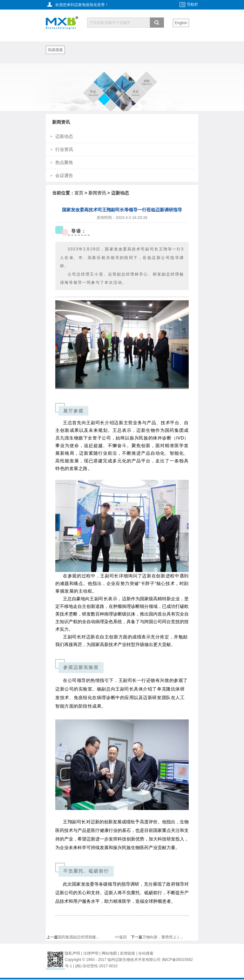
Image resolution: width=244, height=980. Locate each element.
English (181, 23)
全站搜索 (146, 953)
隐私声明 (72, 953)
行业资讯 (64, 149)
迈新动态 (64, 136)
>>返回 (121, 937)
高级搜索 (55, 50)
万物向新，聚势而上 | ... (163, 937)
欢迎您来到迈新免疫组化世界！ (82, 5)
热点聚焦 (64, 162)
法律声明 (91, 953)
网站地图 (109, 953)
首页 (79, 193)
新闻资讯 (97, 193)
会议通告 (64, 175)
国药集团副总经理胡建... (78, 937)
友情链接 (128, 953)
